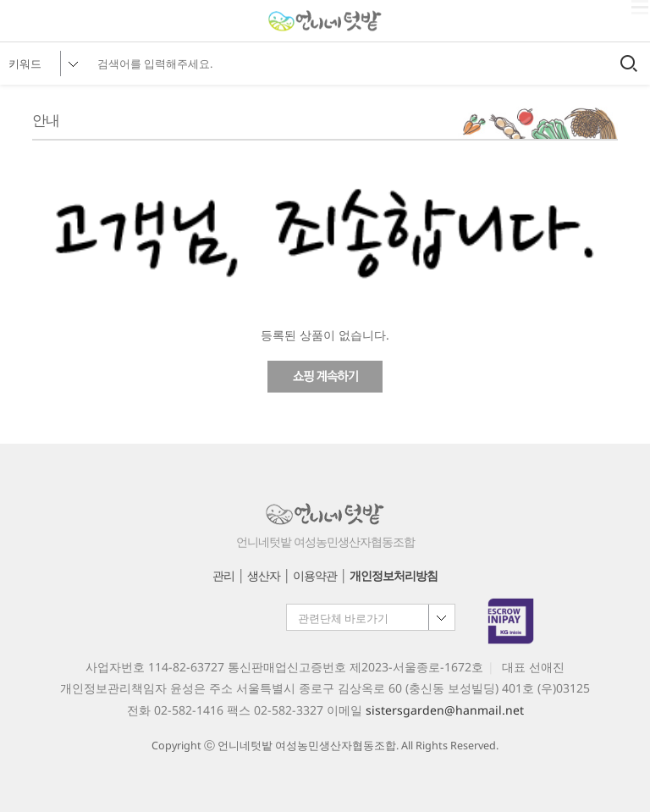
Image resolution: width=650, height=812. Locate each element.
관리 (223, 575)
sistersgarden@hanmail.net (445, 710)
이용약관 (315, 575)
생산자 (264, 575)
